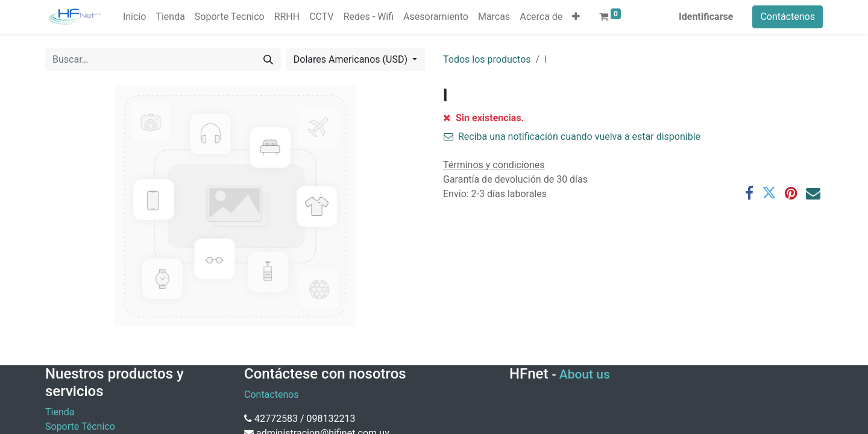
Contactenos (272, 395)
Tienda (60, 412)
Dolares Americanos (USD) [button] (352, 59)
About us (585, 374)
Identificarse (706, 17)
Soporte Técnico (80, 426)
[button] (576, 17)
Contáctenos (788, 17)
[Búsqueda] (268, 60)
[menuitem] (134, 17)
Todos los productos (487, 59)
